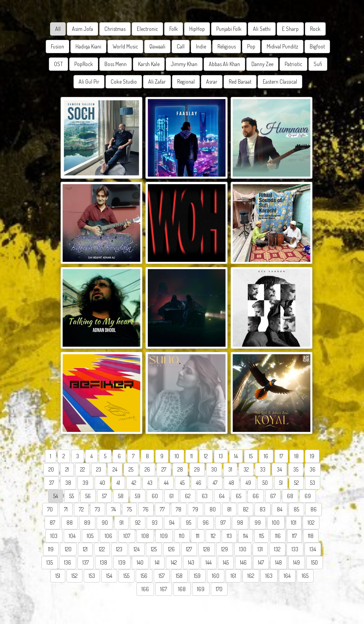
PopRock (84, 64)
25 (131, 469)
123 (119, 549)
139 (122, 562)
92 (138, 523)
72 (81, 509)
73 (98, 509)
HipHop (197, 29)
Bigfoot (317, 46)
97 (223, 523)
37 (51, 483)
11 (192, 456)
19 (312, 456)
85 (296, 509)
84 (280, 509)
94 (172, 523)
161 (233, 576)
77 (162, 509)
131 (260, 549)
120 (68, 549)
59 (138, 496)
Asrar (212, 82)
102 (311, 523)
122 (102, 549)
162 (251, 576)
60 (155, 496)
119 (51, 549)
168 (182, 589)
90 (105, 523)
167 (164, 589)
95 (188, 523)
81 (229, 509)
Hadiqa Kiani (88, 46)
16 (266, 456)
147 (261, 562)
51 (281, 483)
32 (246, 469)
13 (221, 456)
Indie (201, 46)
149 (297, 562)
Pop (251, 46)
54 (56, 496)
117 (294, 536)
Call (181, 46)
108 (145, 536)
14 (236, 456)
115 (262, 536)
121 (85, 549)
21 (67, 469)
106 (108, 536)
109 (164, 536)
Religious (227, 46)
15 (251, 456)
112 (213, 536)
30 (214, 469)
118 (311, 536)
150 (315, 562)
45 (182, 483)
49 (248, 483)
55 (72, 496)
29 (197, 469)
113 (229, 536)
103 (54, 536)
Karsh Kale (149, 64)
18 (297, 456)
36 (313, 469)
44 (166, 483)
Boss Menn (116, 64)
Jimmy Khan (184, 64)
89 (87, 523)
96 (206, 523)
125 (154, 549)
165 (305, 576)
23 (99, 469)
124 (137, 549)
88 (70, 523)
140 (140, 562)
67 (273, 496)
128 (207, 549)
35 (296, 469)
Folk (174, 29)
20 (51, 469)
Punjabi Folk (229, 29)
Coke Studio (124, 82)
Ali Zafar (157, 82)
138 (104, 562)
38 (68, 483)
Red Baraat (240, 82)
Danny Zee (262, 64)
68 (290, 496)
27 (164, 469)
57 (104, 496)
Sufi (318, 64)
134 (313, 549)
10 (177, 456)
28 (180, 469)
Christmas (115, 29)
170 (219, 589)
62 (188, 496)
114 (246, 536)
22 (82, 469)
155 (126, 576)
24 (115, 469)
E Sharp (290, 29)
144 (209, 562)
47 (215, 483)
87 (52, 523)
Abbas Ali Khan (224, 64)
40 (102, 483)
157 (162, 576)
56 (88, 496)
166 (145, 589)
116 (278, 536)
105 (90, 536)
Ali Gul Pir (89, 82)
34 (279, 469)
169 (201, 589)
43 (150, 483)
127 (189, 549)
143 (191, 562)
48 (231, 483)
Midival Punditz (282, 46)
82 (246, 509)
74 (114, 509)
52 (296, 483)
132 (277, 549)
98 (240, 523)
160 (216, 576)
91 (121, 523)
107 (127, 536)
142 (174, 562)
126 (171, 549)
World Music (125, 46)
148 (279, 562)
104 (72, 536)
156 (144, 576)
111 (198, 536)
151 (58, 576)
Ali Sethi (262, 29)
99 (258, 523)
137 (86, 562)
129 (225, 549)
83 (263, 509)
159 (197, 576)
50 (265, 483)
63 (205, 496)
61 (171, 496)
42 (134, 483)
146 (243, 562)
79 (195, 509)
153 (92, 576)
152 (74, 576)
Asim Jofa (82, 29)
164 (287, 576)
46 (199, 483)
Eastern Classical (280, 82)
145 (226, 562)
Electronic (147, 29)
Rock (315, 29)
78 (179, 509)
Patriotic (293, 64)
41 (118, 483)
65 (238, 496)
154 (109, 576)
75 (129, 509)
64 (222, 496)
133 (295, 549)
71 (66, 509)
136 (68, 562)
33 (263, 469)
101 (294, 523)
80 (213, 509)
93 (155, 523)
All (58, 29)
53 (313, 483)
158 (179, 576)
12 (206, 456)
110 (182, 536)
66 (256, 496)
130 (243, 549)
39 (85, 483)
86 (314, 509)
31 (230, 469)
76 (146, 509)
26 (147, 469)
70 (50, 509)
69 (308, 496)
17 (281, 456)
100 (276, 523)
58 (121, 496)
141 (157, 562)
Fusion (57, 46)
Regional (186, 82)
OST (58, 64)
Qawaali (157, 46)
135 (50, 562)
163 (269, 576)
